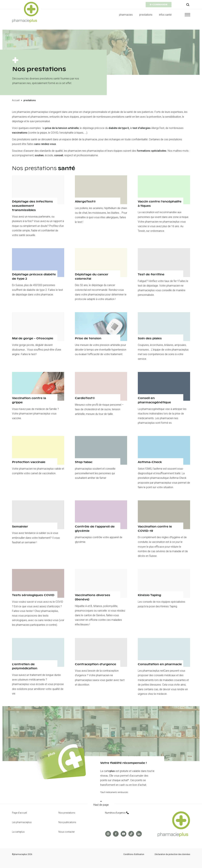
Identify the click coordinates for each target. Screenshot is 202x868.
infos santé (165, 15)
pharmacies (126, 15)
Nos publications (67, 822)
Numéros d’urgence (117, 813)
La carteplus (18, 832)
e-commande (159, 5)
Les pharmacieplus (22, 822)
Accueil (16, 100)
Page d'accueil (19, 813)
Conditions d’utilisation (134, 854)
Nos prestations (67, 813)
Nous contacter (67, 832)
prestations (146, 15)
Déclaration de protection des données (172, 854)
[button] (184, 15)
